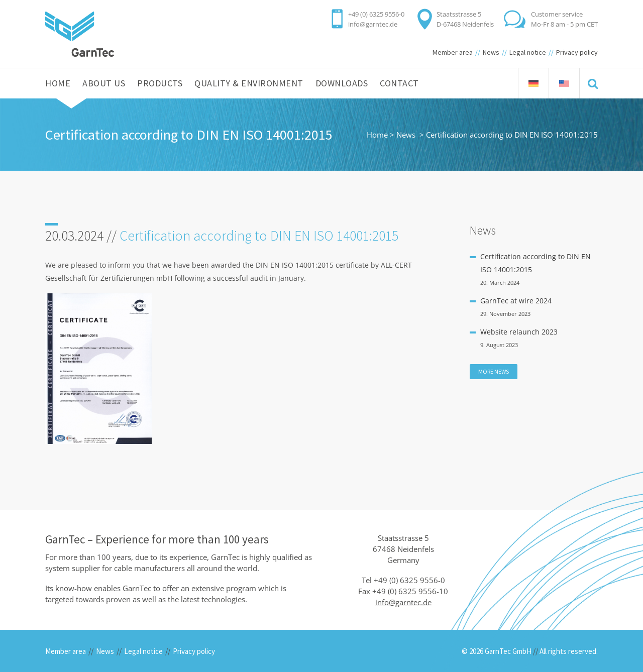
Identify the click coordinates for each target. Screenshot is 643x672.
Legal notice (528, 52)
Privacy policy (577, 52)
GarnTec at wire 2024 (516, 301)
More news (494, 371)
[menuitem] (533, 84)
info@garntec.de (373, 24)
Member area (453, 52)
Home (377, 135)
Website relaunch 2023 (519, 332)
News (491, 52)
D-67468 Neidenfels (465, 24)
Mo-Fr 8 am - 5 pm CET (564, 24)
